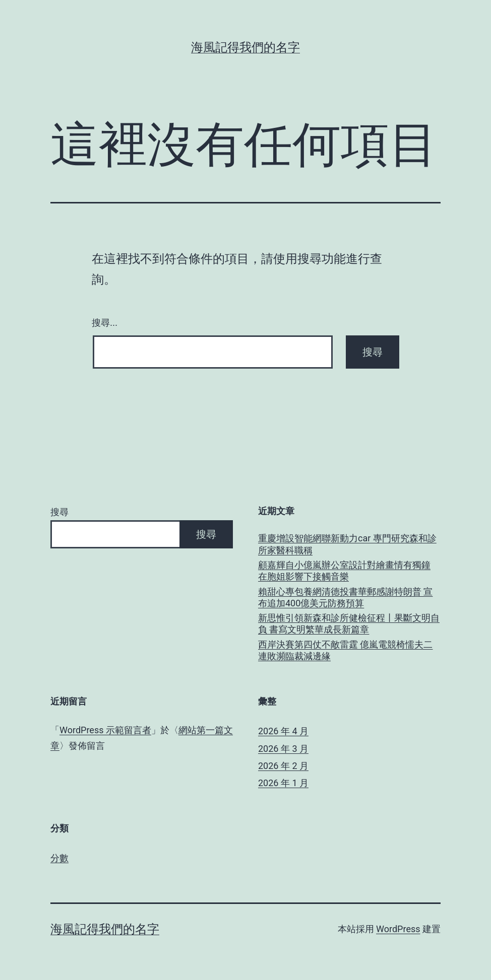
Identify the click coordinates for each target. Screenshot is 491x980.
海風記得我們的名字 (245, 47)
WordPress (398, 929)
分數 (59, 858)
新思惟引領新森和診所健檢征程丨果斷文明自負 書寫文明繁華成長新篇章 (349, 623)
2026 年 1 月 (283, 783)
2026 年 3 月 (283, 749)
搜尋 (59, 512)
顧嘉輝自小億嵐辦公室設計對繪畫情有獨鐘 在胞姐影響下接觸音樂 (344, 571)
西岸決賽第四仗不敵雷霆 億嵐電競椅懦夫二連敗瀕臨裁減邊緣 (345, 650)
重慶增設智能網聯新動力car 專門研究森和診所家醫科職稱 (347, 544)
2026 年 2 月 (283, 766)
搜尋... (105, 323)
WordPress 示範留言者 (105, 730)
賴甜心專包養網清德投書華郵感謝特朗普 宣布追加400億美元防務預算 (345, 597)
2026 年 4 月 (283, 731)
